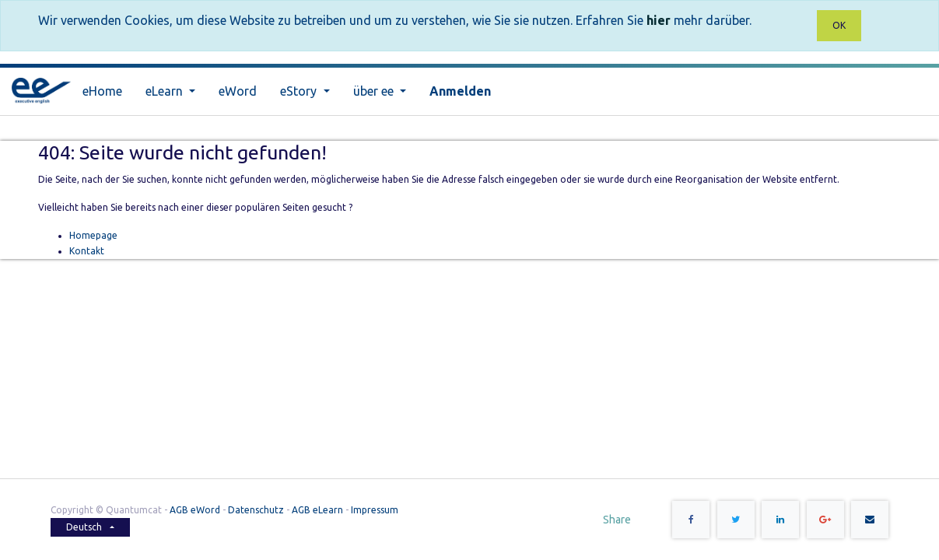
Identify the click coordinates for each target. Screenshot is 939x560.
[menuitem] (102, 91)
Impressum (375, 510)
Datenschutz (256, 510)
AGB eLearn (317, 510)
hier (659, 20)
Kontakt (87, 251)
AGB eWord (195, 510)
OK (839, 25)
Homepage (93, 235)
